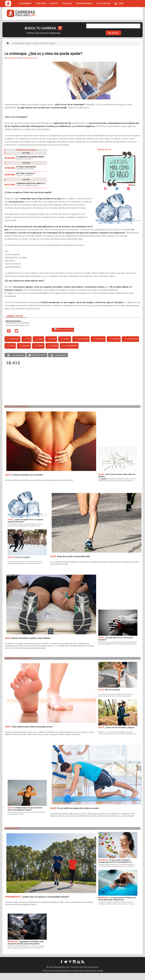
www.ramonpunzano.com (17, 332)
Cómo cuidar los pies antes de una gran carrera (32, 734)
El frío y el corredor (22, 564)
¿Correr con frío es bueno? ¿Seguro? (120, 735)
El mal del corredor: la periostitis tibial (73, 563)
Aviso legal (85, 978)
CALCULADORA (103, 24)
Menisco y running (112, 697)
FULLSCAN (67, 24)
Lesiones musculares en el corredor (27, 482)
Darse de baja (97, 978)
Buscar (113, 40)
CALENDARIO (25, 24)
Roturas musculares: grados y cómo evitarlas (31, 645)
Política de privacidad (51, 978)
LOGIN (119, 24)
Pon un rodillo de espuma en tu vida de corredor (78, 815)
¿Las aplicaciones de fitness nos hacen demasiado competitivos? (117, 906)
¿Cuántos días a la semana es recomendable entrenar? (45, 904)
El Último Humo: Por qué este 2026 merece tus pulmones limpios (25, 816)
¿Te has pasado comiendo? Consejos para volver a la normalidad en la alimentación (115, 869)
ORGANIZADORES (84, 24)
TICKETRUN (41, 24)
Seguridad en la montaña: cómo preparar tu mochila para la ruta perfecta (26, 950)
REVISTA (54, 24)
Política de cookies (70, 978)
